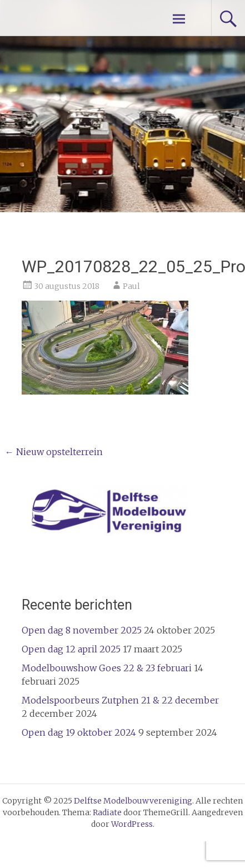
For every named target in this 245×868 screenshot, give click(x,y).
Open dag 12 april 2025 (71, 649)
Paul (131, 286)
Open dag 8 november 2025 (82, 630)
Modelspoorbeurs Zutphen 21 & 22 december (120, 700)
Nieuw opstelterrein (54, 452)
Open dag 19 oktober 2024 (79, 732)
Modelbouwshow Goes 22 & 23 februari (107, 668)
